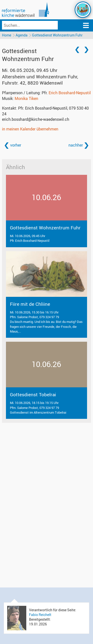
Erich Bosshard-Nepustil (70, 93)
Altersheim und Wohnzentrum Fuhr (40, 80)
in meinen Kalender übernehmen (30, 129)
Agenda (22, 35)
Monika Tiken (26, 98)
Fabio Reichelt (40, 615)
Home (7, 35)
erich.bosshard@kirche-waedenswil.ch (36, 119)
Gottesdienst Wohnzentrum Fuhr (57, 35)
